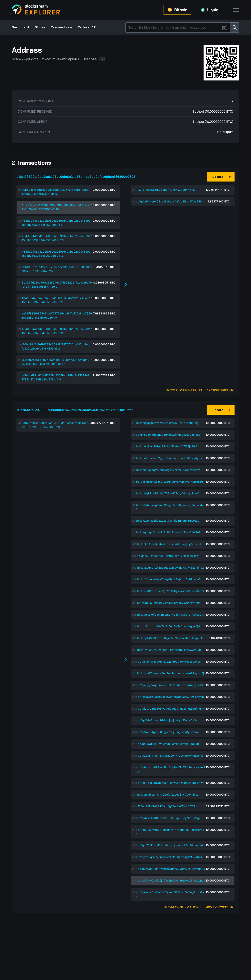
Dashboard (20, 27)
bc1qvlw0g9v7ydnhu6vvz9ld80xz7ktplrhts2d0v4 (170, 857)
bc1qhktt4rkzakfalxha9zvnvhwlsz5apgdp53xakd (169, 544)
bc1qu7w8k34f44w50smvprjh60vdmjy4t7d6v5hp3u (171, 869)
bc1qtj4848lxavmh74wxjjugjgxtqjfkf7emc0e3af (168, 720)
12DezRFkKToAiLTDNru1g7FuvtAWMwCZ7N (166, 806)
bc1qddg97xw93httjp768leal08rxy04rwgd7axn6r (168, 493)
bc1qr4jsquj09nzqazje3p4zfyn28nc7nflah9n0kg (167, 423)
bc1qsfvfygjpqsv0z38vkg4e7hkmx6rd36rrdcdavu (169, 470)
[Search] (174, 27)
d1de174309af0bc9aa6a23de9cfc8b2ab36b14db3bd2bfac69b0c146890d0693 (76, 177)
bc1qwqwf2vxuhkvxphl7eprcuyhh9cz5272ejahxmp (171, 697)
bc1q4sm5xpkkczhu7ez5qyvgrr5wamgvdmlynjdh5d (170, 482)
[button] (102, 59)
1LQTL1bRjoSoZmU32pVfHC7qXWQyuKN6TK (166, 190)
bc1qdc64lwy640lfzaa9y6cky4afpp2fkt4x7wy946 (169, 201)
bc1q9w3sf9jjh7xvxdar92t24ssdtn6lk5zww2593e (169, 650)
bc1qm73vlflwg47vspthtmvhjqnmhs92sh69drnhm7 (171, 845)
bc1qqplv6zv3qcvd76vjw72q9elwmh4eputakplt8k (170, 638)
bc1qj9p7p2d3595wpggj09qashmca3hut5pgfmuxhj (171, 709)
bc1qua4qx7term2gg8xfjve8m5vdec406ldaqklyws (169, 458)
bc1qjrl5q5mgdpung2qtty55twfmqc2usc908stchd (168, 435)
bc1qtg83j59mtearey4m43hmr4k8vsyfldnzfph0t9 (169, 603)
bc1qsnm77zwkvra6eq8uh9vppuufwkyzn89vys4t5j (171, 673)
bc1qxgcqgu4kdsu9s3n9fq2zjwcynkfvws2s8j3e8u (169, 532)
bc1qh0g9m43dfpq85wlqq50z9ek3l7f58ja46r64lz (169, 446)
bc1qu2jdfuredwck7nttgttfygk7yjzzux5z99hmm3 (169, 579)
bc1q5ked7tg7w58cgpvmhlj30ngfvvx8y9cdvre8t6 (171, 732)
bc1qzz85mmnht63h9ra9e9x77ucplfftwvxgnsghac (171, 756)
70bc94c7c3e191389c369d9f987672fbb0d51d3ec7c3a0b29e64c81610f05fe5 (75, 410)
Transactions (61, 27)
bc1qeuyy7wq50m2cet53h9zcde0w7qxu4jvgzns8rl (171, 685)
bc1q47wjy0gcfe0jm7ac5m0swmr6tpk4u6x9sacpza (171, 880)
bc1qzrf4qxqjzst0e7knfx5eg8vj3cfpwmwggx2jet (169, 626)
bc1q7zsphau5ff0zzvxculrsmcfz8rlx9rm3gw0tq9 (168, 521)
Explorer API (87, 27)
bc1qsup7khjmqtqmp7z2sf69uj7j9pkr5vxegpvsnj (170, 662)
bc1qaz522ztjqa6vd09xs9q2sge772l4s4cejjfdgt (168, 556)
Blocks (40, 27)
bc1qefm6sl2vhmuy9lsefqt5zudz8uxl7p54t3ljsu (168, 794)
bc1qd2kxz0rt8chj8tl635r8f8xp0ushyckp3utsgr (169, 818)
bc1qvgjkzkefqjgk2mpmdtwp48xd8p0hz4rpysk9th (171, 615)
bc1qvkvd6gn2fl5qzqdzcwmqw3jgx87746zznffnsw (171, 568)
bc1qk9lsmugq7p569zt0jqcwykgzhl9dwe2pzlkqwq (171, 783)
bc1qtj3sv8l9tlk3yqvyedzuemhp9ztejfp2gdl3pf (168, 744)
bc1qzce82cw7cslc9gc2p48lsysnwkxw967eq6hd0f (171, 591)
